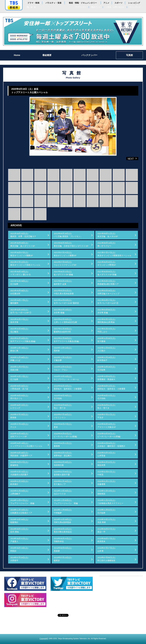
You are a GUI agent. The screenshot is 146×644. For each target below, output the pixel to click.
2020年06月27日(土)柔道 (63, 426)
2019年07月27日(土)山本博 (106, 549)
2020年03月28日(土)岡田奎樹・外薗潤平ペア (21, 454)
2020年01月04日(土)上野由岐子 (19, 492)
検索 (34, 7)
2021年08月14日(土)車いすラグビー (106, 244)
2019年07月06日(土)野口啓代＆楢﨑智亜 (106, 559)
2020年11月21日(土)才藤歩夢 (63, 359)
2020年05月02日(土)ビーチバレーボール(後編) (65, 435)
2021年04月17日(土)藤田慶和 (19, 302)
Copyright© (44, 639)
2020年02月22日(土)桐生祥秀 (106, 464)
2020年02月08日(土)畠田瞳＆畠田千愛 (63, 473)
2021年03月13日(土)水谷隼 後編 (63, 311)
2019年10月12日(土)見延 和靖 (106, 521)
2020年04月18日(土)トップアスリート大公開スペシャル (26, 445)
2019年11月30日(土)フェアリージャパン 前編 (66, 502)
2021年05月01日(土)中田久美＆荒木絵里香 (64, 292)
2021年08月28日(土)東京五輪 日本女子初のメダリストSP (71, 244)
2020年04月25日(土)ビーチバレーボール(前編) (109, 435)
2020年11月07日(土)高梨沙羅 (19, 368)
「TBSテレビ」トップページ (14, 3)
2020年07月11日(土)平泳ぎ (106, 416)
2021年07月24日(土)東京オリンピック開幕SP (65, 254)
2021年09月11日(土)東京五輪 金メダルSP (108, 235)
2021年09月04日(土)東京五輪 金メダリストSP (23, 244)
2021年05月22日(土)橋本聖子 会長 (63, 283)
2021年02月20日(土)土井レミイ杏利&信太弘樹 (65, 321)
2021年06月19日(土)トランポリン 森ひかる (21, 273)
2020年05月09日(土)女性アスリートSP (19, 435)
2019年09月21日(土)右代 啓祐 (19, 530)
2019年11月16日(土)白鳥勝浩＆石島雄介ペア (21, 511)
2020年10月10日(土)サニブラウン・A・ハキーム (66, 378)
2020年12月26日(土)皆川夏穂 (106, 340)
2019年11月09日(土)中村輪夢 (63, 511)
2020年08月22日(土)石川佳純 (106, 397)
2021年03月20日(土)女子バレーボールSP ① (21, 311)
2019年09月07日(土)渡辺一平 (106, 530)
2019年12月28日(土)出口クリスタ (63, 492)
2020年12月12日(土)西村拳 (63, 349)
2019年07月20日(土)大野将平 (19, 559)
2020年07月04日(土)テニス (19, 426)
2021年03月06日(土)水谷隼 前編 (106, 311)
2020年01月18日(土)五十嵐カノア (63, 483)
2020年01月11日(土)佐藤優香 (106, 483)
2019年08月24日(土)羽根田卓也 (63, 540)
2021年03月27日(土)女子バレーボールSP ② (108, 302)
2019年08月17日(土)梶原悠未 (106, 540)
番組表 (14, 7)
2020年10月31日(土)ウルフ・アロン (63, 368)
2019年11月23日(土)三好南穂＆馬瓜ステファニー (110, 502)
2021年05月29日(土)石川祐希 (19, 283)
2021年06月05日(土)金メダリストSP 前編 (107, 273)
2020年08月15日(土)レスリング (19, 407)
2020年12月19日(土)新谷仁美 (19, 349)
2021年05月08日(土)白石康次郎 (19, 292)
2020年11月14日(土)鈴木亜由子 (106, 359)
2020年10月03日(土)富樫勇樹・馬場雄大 (106, 378)
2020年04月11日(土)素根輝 (63, 445)
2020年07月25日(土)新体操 (19, 416)
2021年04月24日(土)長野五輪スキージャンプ (108, 292)
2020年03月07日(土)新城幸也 (19, 464)
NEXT (128, 159)
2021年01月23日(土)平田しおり (106, 330)
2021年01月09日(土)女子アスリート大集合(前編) (66, 340)
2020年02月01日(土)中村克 (106, 473)
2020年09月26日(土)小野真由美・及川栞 (19, 387)
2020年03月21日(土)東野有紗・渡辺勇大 (63, 454)
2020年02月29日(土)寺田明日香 (63, 464)
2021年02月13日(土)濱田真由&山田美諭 (106, 321)
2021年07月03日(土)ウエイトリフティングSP (65, 264)
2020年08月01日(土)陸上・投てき (106, 407)
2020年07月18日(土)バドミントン (63, 416)
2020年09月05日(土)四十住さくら (19, 397)
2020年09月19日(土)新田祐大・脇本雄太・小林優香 (68, 387)
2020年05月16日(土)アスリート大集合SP (107, 426)
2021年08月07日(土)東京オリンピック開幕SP (22, 254)
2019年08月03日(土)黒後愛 (63, 549)
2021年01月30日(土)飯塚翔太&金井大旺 (63, 330)
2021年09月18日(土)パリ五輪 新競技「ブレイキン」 (68, 235)
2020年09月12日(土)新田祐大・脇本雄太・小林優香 (111, 387)
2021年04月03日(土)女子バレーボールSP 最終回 (66, 302)
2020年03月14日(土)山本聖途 (106, 454)
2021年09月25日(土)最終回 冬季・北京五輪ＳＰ (23, 235)
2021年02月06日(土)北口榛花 (19, 330)
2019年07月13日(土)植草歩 (63, 559)
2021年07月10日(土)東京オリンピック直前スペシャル (25, 264)
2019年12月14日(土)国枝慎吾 (106, 492)
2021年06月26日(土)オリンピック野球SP (107, 264)
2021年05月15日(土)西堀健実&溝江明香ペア (108, 283)
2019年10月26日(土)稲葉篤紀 (19, 521)
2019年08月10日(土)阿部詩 (19, 549)
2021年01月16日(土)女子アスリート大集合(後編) (23, 340)
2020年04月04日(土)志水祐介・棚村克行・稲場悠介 (111, 445)
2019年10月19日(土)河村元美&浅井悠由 (63, 521)
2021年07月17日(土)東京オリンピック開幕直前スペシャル (114, 254)
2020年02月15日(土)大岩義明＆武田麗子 (19, 473)
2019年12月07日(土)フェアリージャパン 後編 (22, 502)
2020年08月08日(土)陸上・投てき (63, 407)
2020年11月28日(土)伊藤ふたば (19, 359)
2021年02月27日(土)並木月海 (19, 321)
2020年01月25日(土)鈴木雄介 (19, 483)
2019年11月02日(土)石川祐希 (106, 511)
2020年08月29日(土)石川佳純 (63, 397)
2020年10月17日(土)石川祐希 (19, 378)
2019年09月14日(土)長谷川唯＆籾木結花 (63, 530)
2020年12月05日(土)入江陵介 (106, 349)
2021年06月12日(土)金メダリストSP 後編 (63, 273)
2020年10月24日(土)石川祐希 (106, 368)
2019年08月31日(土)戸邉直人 (19, 540)
